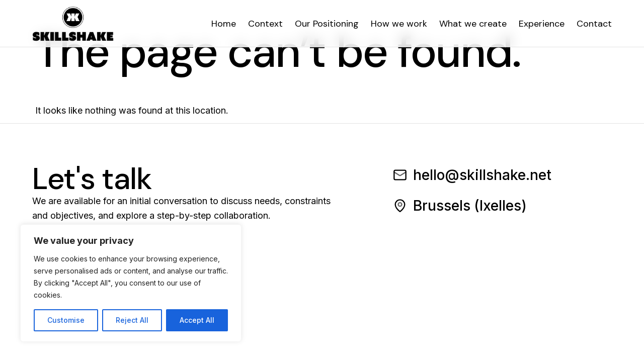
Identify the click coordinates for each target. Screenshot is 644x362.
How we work (399, 24)
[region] (131, 283)
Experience (542, 24)
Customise (66, 320)
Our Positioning (327, 24)
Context (265, 24)
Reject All (132, 320)
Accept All (197, 320)
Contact (594, 24)
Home (224, 24)
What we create (473, 24)
